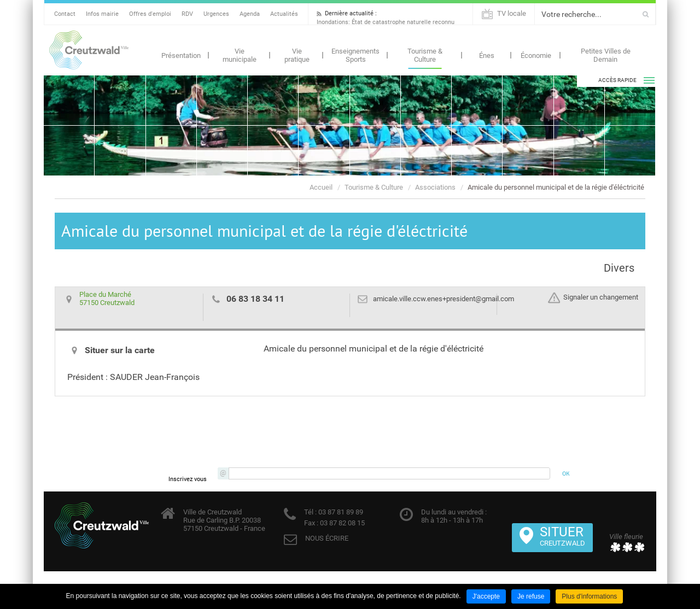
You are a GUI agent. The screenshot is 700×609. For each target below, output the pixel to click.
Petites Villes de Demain (606, 55)
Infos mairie (102, 14)
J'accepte (486, 596)
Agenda (250, 14)
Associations (435, 187)
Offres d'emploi (150, 14)
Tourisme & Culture (425, 55)
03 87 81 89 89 (340, 512)
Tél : (310, 512)
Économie (536, 55)
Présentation (181, 55)
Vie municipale (240, 55)
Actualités (284, 14)
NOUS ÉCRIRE (327, 538)
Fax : (311, 523)
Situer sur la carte (120, 350)
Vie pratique (297, 55)
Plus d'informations (589, 596)
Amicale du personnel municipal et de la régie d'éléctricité (556, 187)
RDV (187, 14)
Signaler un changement (601, 298)
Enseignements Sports (355, 55)
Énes (487, 55)
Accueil (321, 187)
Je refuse (531, 596)
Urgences (216, 14)
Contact (65, 14)
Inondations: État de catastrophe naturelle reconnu (386, 22)
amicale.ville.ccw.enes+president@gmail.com (444, 299)
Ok (646, 14)
